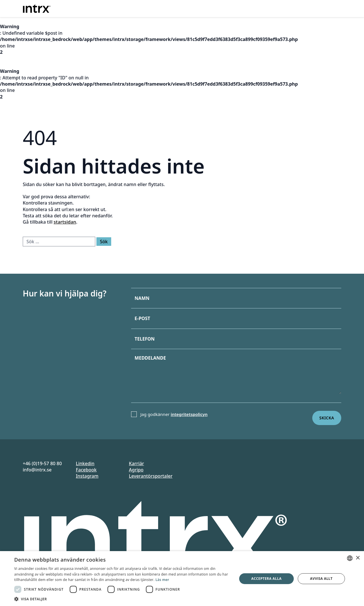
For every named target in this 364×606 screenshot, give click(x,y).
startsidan (65, 222)
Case (254, 8)
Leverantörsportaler (151, 476)
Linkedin (85, 463)
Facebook (86, 470)
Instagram (87, 476)
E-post (142, 318)
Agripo (136, 470)
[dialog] (182, 579)
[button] (122, 599)
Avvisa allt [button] (321, 579)
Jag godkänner (174, 414)
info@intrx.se (37, 470)
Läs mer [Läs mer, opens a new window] (162, 580)
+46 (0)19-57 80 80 (42, 463)
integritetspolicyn (189, 414)
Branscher (218, 8)
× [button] (358, 558)
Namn (142, 298)
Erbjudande (180, 8)
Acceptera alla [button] (267, 579)
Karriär (136, 463)
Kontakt (318, 8)
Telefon (145, 339)
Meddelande (150, 358)
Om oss (281, 8)
